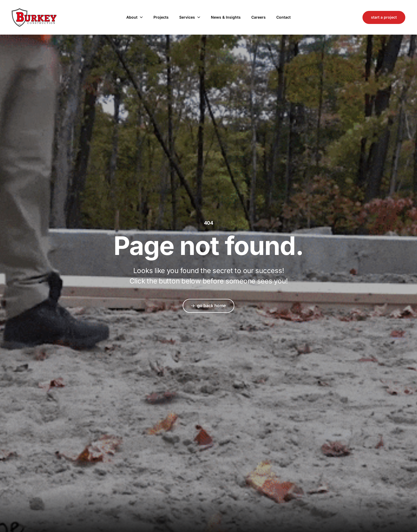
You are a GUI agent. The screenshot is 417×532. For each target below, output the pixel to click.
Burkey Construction (34, 17)
